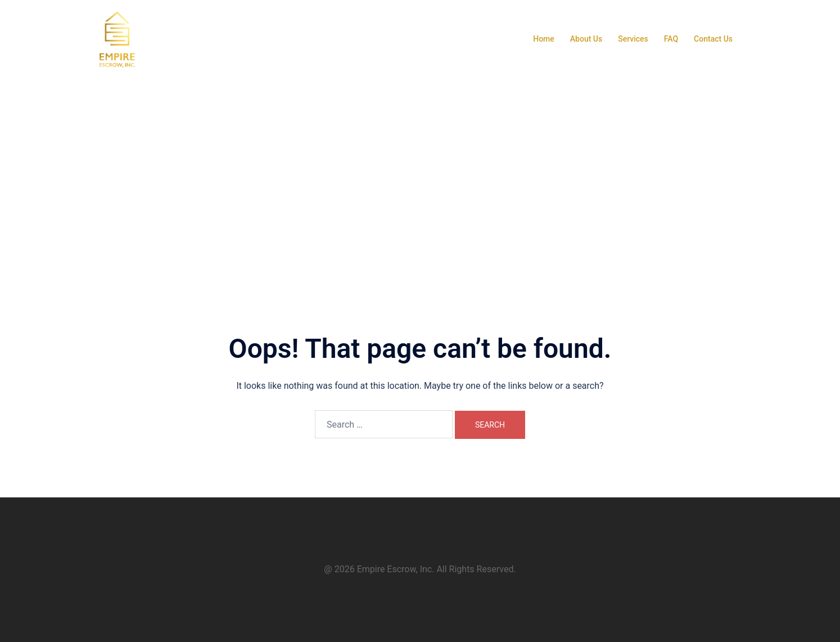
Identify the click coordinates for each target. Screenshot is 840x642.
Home (544, 39)
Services (633, 39)
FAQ (671, 39)
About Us (586, 39)
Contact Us (713, 39)
